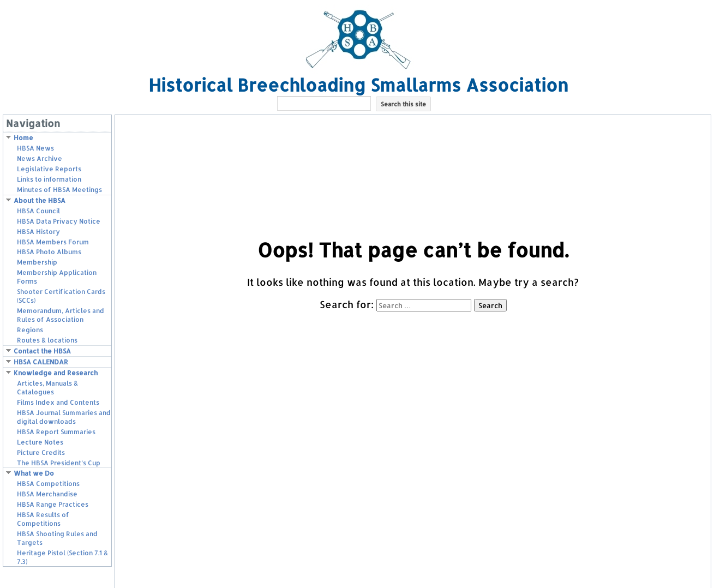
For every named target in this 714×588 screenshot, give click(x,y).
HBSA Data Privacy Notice (59, 221)
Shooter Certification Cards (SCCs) (61, 296)
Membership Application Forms (57, 277)
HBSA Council (38, 211)
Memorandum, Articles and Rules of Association (61, 315)
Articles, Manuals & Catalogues (47, 388)
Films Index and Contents (58, 402)
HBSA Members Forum (53, 242)
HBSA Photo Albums (49, 252)
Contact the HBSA (42, 351)
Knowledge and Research (56, 373)
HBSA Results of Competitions (43, 519)
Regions (30, 330)
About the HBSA (40, 200)
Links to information (49, 179)
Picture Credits (41, 452)
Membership (37, 262)
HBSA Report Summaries (56, 432)
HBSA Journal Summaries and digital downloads (64, 417)
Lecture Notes (40, 442)
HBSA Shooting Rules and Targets (57, 538)
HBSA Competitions (48, 484)
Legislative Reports (49, 169)
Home (23, 138)
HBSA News (35, 148)
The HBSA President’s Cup (59, 463)
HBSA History (38, 232)
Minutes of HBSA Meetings (59, 190)
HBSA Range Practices (53, 504)
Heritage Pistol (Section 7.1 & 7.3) (62, 557)
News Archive (40, 158)
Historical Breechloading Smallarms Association (358, 85)
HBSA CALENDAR (41, 362)
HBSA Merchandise (47, 494)
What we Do (34, 473)
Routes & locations (47, 340)
